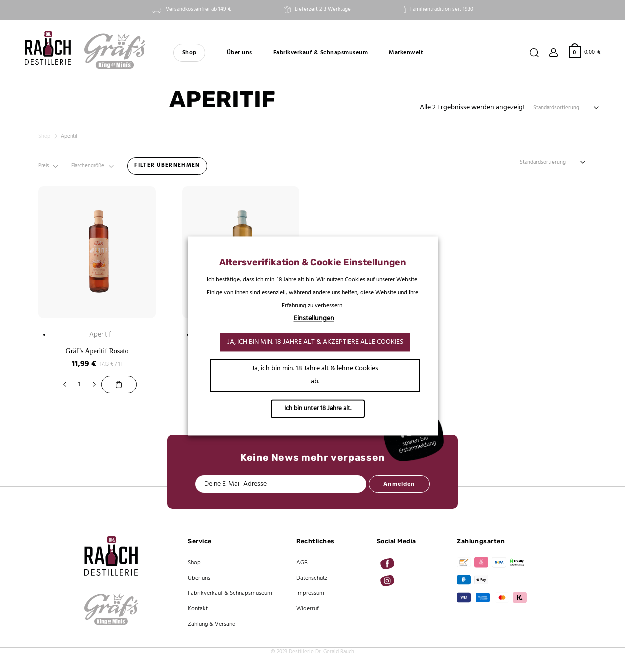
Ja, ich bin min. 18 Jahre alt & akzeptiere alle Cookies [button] (315, 342)
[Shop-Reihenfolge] (567, 108)
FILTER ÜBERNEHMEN (167, 165)
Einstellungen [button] (314, 319)
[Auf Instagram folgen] (387, 581)
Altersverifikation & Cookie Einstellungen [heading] (313, 262)
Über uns (239, 53)
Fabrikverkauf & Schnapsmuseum (321, 53)
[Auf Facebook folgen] (387, 564)
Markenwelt (406, 53)
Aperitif (100, 335)
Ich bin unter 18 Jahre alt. (318, 409)
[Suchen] (534, 53)
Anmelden (399, 484)
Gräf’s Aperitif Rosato (97, 351)
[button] (585, 52)
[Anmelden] (554, 53)
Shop (189, 53)
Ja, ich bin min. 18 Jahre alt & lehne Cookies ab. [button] (315, 375)
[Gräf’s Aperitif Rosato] (119, 384)
